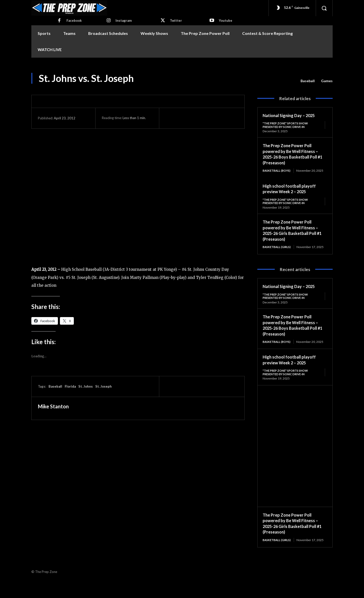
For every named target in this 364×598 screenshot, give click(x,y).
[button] (324, 8)
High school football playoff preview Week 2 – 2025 (292, 193)
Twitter (176, 20)
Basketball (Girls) (278, 252)
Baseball (308, 81)
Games (327, 81)
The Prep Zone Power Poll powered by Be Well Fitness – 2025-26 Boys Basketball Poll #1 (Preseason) (293, 155)
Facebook (74, 20)
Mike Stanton (53, 406)
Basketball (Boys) (278, 171)
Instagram (124, 20)
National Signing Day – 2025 (291, 115)
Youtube (226, 20)
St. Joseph (104, 386)
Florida (70, 386)
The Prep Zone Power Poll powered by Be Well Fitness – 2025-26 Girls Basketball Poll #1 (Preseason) (293, 235)
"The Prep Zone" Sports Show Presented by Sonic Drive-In (287, 125)
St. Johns (86, 386)
